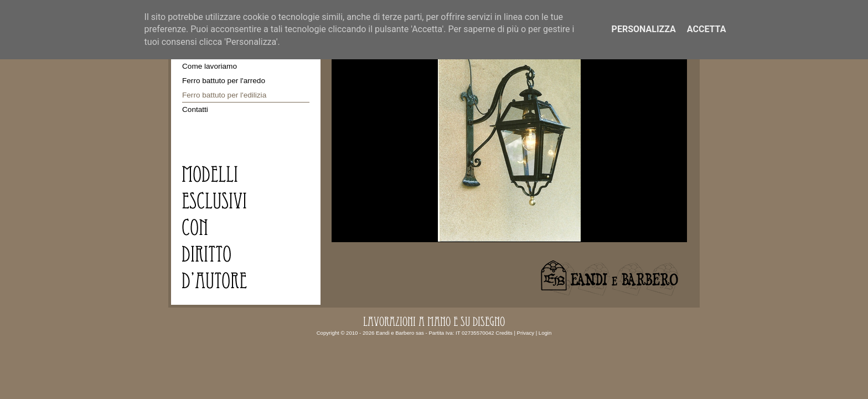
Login (545, 333)
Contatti (195, 109)
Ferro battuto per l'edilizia (224, 95)
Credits (504, 333)
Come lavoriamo (210, 66)
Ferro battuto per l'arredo (224, 81)
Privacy (526, 333)
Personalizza (644, 29)
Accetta (707, 29)
